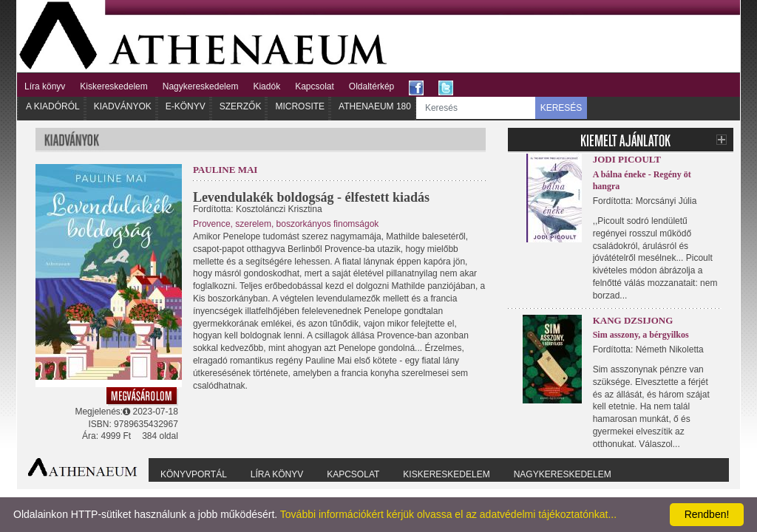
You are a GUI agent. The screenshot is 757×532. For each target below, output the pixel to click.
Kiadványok (123, 106)
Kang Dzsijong (633, 320)
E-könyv (186, 106)
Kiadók (267, 86)
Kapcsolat (315, 86)
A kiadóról (53, 106)
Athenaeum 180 (375, 106)
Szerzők (241, 106)
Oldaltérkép (371, 86)
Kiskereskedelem (113, 86)
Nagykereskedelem (201, 86)
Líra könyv (45, 86)
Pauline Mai (225, 170)
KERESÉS (561, 108)
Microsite (300, 106)
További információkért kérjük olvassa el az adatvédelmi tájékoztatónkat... (448, 514)
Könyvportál (194, 474)
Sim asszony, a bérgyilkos (641, 335)
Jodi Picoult (627, 159)
